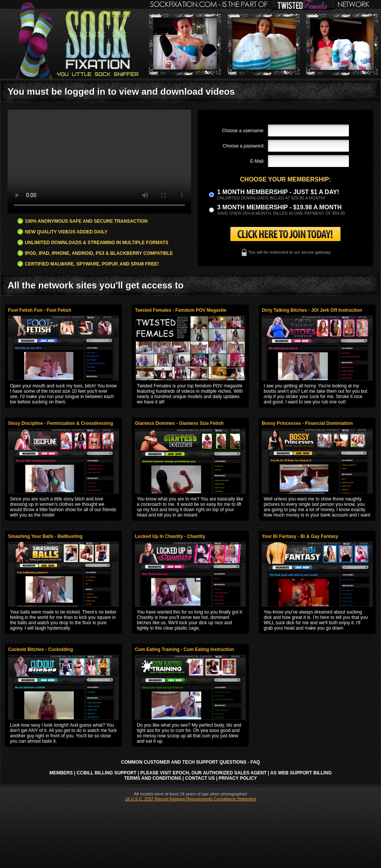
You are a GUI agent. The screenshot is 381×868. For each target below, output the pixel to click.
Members (61, 773)
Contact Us (200, 778)
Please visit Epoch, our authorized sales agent (203, 773)
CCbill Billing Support (107, 773)
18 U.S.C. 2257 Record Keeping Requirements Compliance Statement (190, 799)
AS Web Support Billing (301, 773)
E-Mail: (257, 161)
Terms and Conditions (153, 778)
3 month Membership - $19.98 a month (279, 207)
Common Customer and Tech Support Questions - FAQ (190, 762)
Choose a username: (243, 131)
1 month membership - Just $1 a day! (278, 192)
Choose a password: (244, 146)
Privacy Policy (238, 778)
